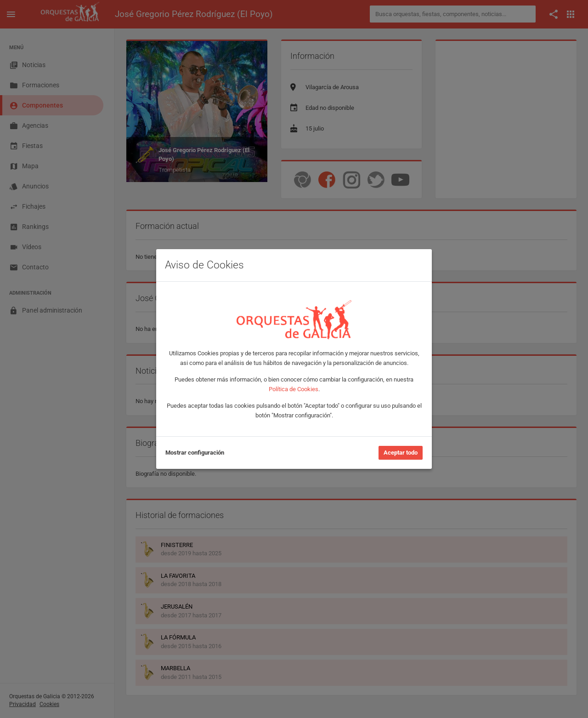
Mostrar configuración (195, 453)
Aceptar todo (401, 453)
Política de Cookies (294, 389)
